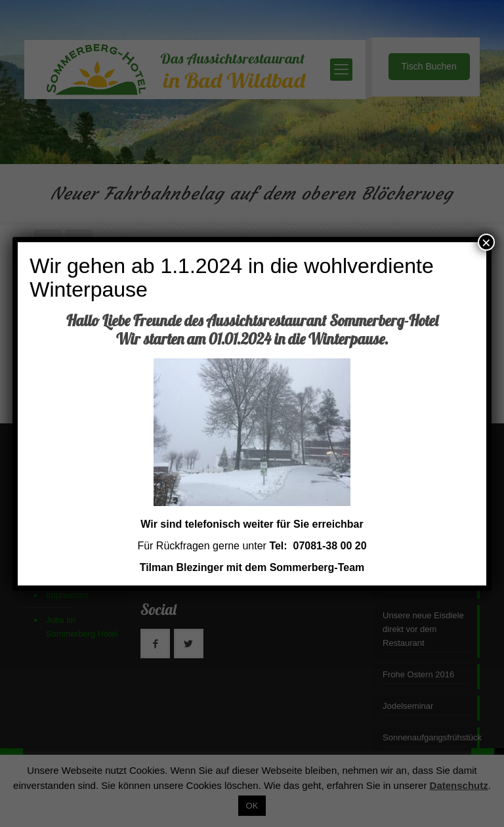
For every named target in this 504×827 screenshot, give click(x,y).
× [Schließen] (486, 242)
